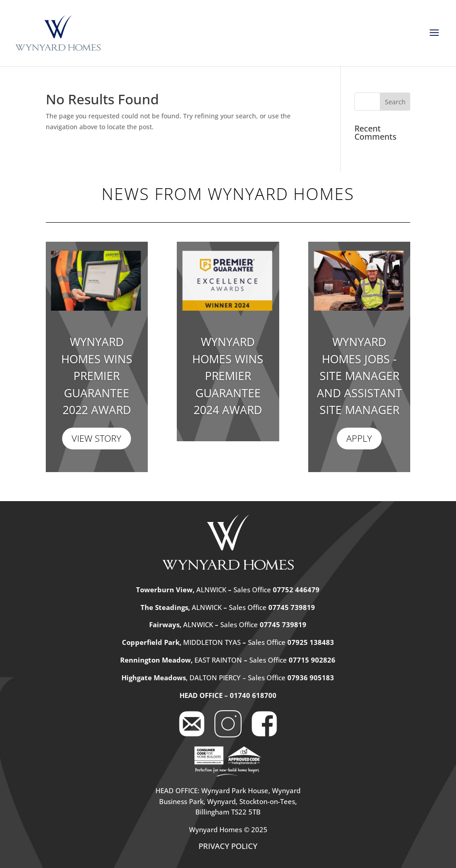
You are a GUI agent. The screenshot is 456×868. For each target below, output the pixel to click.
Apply (359, 438)
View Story (97, 438)
